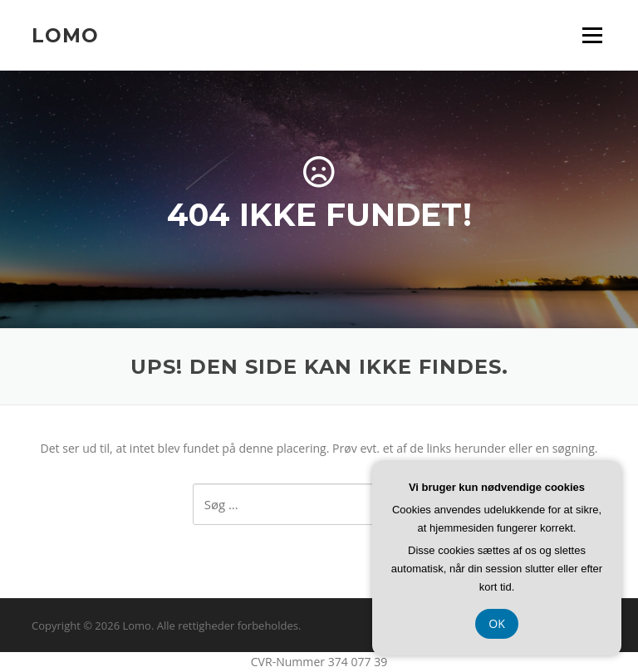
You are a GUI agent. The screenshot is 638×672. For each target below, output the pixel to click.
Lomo (65, 35)
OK (497, 623)
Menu (592, 35)
